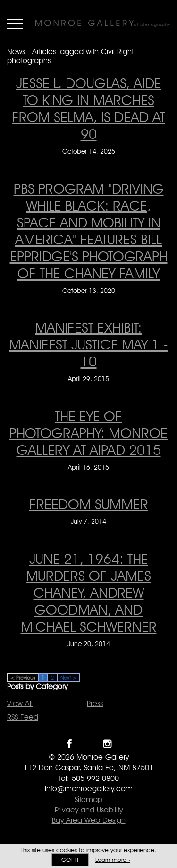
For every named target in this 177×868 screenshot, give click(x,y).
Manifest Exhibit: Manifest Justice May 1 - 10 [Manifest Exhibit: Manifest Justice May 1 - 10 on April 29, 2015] (88, 344)
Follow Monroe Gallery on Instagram (107, 744)
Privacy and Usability (89, 810)
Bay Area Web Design (89, 820)
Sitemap (88, 799)
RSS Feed (23, 717)
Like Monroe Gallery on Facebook (70, 744)
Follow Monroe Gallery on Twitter (88, 744)
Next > (68, 678)
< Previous (23, 678)
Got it (70, 860)
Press (95, 703)
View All (20, 703)
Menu (15, 24)
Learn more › (113, 860)
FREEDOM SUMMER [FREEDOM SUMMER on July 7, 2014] (89, 504)
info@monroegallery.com (89, 789)
